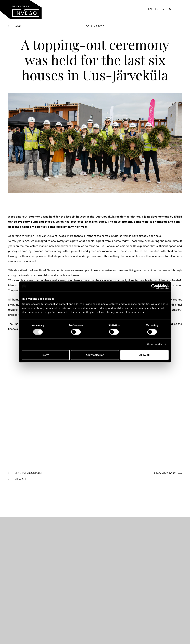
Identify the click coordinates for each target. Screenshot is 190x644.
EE (157, 9)
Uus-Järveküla (105, 217)
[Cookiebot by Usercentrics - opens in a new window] (154, 287)
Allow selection (95, 355)
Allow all (144, 355)
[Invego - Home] (21, 10)
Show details (154, 344)
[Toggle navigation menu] (179, 9)
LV (163, 9)
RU (169, 9)
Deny (46, 355)
